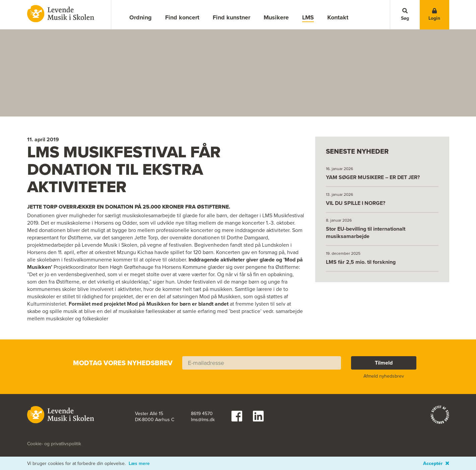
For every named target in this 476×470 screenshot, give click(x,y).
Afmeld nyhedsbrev (384, 366)
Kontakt (338, 17)
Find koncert (182, 17)
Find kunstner (231, 17)
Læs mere (139, 464)
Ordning (141, 17)
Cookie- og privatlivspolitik (54, 434)
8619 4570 (202, 404)
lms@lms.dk (203, 410)
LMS (308, 18)
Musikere (276, 17)
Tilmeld (384, 353)
